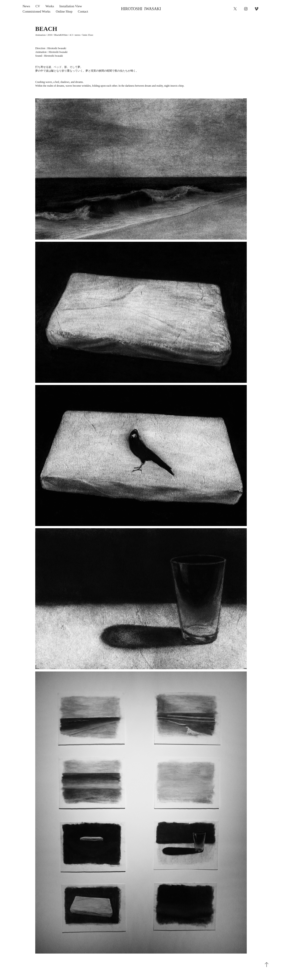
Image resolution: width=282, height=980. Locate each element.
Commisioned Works (36, 11)
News (26, 6)
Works (50, 6)
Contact (83, 11)
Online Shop (64, 11)
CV (38, 6)
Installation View (71, 6)
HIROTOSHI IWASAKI (141, 9)
